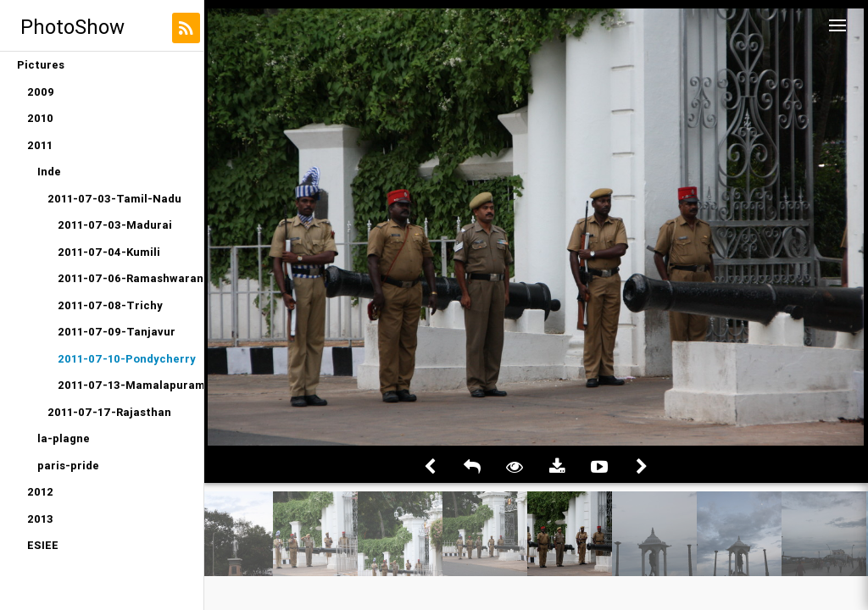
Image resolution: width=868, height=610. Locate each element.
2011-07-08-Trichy (110, 305)
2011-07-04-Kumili (109, 252)
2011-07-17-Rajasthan (109, 412)
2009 (41, 92)
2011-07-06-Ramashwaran (131, 278)
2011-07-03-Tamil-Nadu (114, 199)
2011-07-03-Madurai (115, 225)
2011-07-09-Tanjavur (117, 332)
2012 (40, 492)
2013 (40, 519)
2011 (40, 145)
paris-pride (68, 466)
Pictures (41, 65)
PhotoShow (72, 27)
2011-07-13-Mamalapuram (131, 385)
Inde (49, 172)
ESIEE (43, 545)
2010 (40, 118)
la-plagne (64, 438)
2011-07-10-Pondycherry (127, 359)
